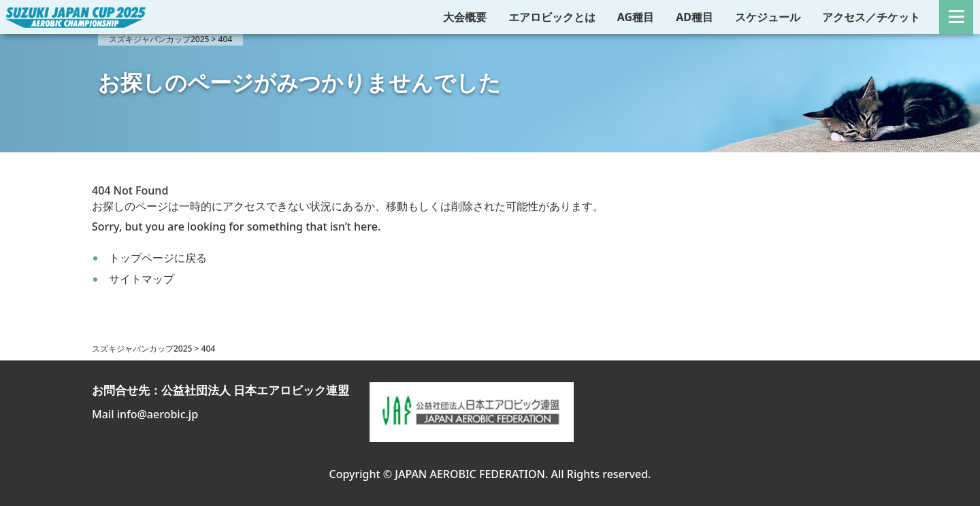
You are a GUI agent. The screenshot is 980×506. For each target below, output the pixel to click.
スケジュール (768, 17)
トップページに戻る (158, 258)
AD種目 (695, 17)
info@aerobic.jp (158, 414)
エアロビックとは (552, 17)
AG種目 (636, 17)
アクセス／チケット (871, 17)
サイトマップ (142, 279)
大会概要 (465, 17)
